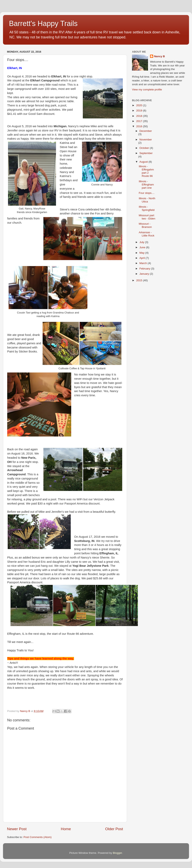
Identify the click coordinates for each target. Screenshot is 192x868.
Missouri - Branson (145, 225)
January (145, 274)
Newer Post (17, 829)
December (146, 131)
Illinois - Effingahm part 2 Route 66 (146, 171)
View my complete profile (147, 90)
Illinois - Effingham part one (146, 185)
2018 (140, 116)
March (143, 263)
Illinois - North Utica (147, 200)
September (146, 153)
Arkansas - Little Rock (147, 234)
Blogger (117, 853)
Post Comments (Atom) (38, 837)
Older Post (114, 829)
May (142, 253)
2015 (140, 280)
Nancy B (159, 56)
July (142, 242)
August (144, 162)
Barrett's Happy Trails (43, 24)
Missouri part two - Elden (147, 217)
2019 (140, 111)
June (143, 247)
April (142, 258)
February (145, 269)
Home (66, 829)
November (146, 140)
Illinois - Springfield (147, 208)
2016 (140, 126)
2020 (140, 105)
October (145, 148)
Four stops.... (147, 193)
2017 (140, 121)
